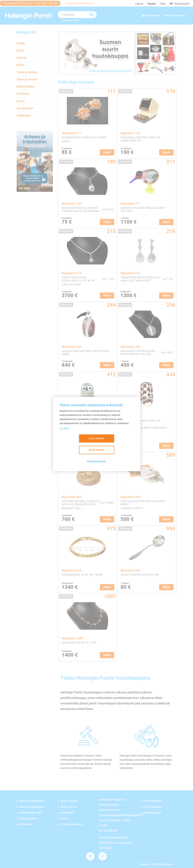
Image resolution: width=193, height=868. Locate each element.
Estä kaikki (96, 450)
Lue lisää (64, 428)
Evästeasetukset (96, 461)
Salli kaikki (97, 438)
